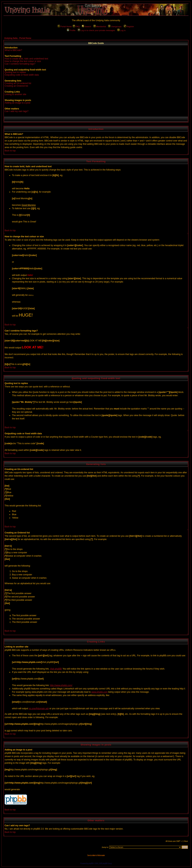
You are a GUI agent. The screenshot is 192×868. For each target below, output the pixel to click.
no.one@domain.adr (39, 709)
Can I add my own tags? (16, 111)
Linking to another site (15, 94)
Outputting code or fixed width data (22, 75)
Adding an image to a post (17, 103)
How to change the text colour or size (23, 61)
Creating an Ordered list (16, 86)
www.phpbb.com (100, 692)
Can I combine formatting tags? (20, 64)
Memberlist (100, 26)
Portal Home (65, 26)
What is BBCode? (13, 50)
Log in (122, 30)
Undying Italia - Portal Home (18, 38)
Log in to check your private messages (96, 30)
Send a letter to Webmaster (96, 855)
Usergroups (115, 26)
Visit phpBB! (56, 669)
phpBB (91, 863)
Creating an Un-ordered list (18, 83)
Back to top (10, 151)
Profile (71, 30)
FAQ (76, 26)
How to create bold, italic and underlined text (26, 59)
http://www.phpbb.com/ (61, 685)
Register (129, 26)
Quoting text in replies (15, 72)
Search (86, 26)
